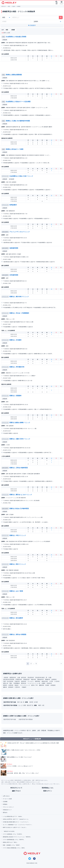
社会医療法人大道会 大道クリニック (21, 176)
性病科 (47, 685)
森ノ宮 (23, 702)
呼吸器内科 (19, 679)
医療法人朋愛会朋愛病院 (14, 75)
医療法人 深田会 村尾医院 (18, 634)
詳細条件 (32, 25)
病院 (3, 37)
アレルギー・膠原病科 (34, 681)
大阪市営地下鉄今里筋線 (26, 719)
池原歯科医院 (14, 248)
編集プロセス (16, 791)
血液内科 (24, 681)
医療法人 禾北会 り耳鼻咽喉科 (19, 313)
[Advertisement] (32, 67)
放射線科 (11, 687)
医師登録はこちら (48, 788)
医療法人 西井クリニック (18, 564)
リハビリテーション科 (34, 683)
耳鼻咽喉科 (17, 683)
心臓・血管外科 (22, 677)
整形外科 (24, 683)
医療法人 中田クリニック (18, 535)
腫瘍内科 (42, 685)
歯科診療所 (5, 232)
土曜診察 (5, 40)
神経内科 (33, 679)
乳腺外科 (17, 681)
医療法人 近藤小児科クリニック (20, 439)
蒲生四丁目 (30, 705)
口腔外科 (17, 687)
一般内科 (6, 677)
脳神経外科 (41, 679)
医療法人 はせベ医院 (16, 591)
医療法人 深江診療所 (16, 618)
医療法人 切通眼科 (16, 396)
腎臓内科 (48, 679)
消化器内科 (31, 677)
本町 (19, 702)
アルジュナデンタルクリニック (20, 232)
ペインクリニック (25, 685)
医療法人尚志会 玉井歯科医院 (19, 509)
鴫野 (40, 705)
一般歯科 (24, 687)
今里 (43, 705)
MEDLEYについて (16, 788)
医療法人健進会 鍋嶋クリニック (20, 423)
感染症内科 (45, 681)
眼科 (11, 683)
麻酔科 (5, 687)
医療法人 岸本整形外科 (17, 367)
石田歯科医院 (14, 275)
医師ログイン (48, 791)
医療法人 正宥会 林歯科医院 (19, 468)
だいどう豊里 (22, 705)
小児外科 (57, 681)
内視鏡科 (53, 685)
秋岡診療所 (13, 205)
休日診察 (12, 179)
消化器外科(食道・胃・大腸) (43, 677)
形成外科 (49, 683)
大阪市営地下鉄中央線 (10, 719)
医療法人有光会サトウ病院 (15, 149)
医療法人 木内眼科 (16, 340)
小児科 (51, 681)
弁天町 (36, 702)
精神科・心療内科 (8, 685)
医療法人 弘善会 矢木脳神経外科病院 (18, 121)
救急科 (17, 685)
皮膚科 (43, 683)
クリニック (5, 176)
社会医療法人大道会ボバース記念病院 (18, 102)
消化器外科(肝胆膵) (9, 679)
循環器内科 (13, 677)
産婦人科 (6, 683)
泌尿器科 (54, 679)
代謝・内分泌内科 (8, 681)
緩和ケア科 (34, 685)
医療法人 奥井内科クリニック (19, 297)
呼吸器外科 (26, 679)
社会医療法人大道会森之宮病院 (16, 37)
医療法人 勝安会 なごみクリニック (21, 495)
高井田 (32, 702)
